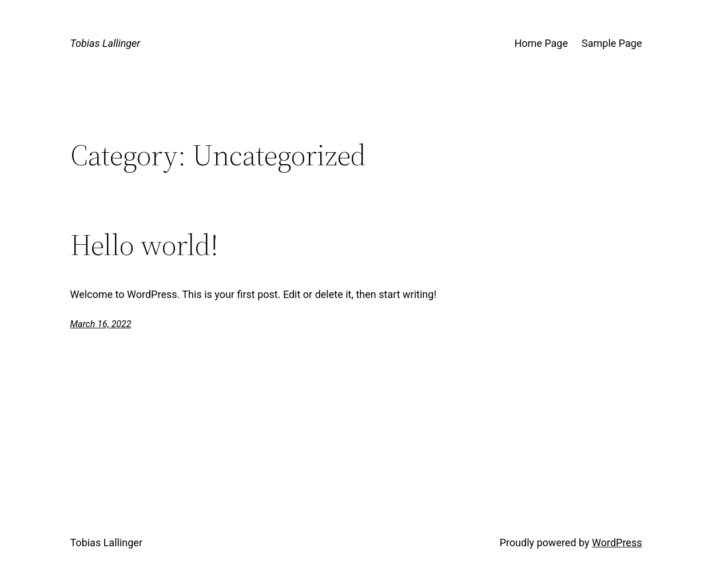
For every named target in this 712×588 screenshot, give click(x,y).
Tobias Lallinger (106, 43)
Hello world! (144, 245)
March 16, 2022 (101, 324)
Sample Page (612, 43)
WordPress (617, 543)
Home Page (541, 43)
